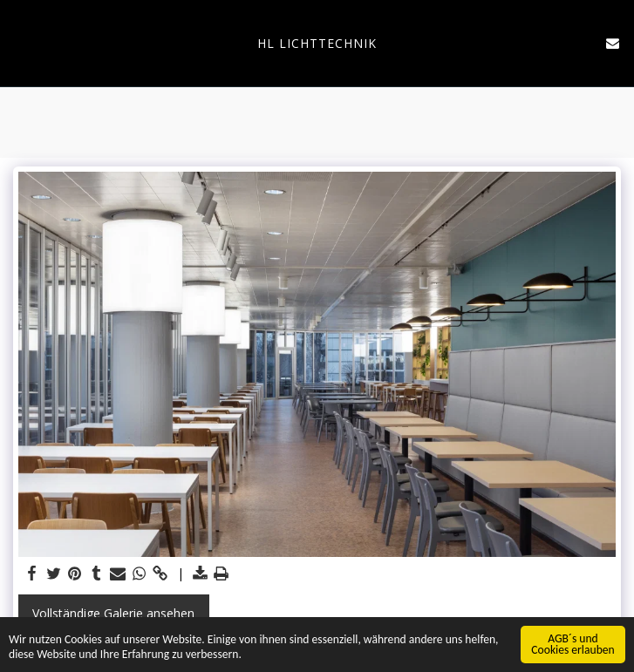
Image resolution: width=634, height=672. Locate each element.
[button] (19, 42)
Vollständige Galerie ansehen (113, 613)
